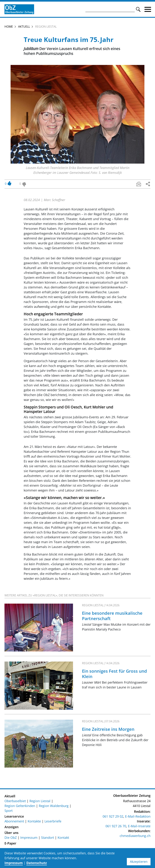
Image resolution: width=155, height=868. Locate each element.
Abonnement (14, 821)
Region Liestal (40, 801)
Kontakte (34, 821)
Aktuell (24, 27)
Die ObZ (11, 838)
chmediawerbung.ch (135, 836)
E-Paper (10, 843)
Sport (9, 811)
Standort (48, 838)
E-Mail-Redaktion (138, 816)
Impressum (29, 838)
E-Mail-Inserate (139, 826)
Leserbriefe (53, 821)
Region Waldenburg (54, 806)
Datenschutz (37, 863)
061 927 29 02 (113, 816)
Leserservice (14, 816)
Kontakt (63, 838)
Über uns (11, 833)
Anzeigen (11, 827)
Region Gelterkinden (20, 806)
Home (9, 27)
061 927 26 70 (116, 826)
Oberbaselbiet (15, 801)
